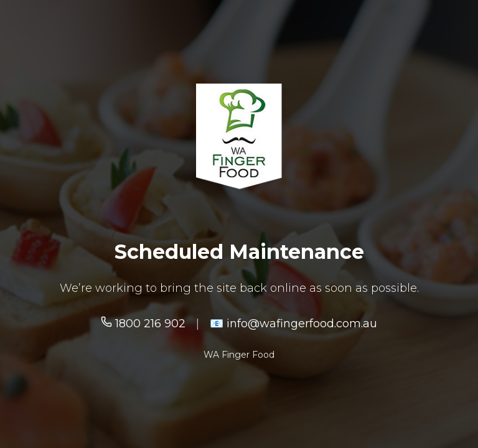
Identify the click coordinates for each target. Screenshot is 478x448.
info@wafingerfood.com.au (300, 324)
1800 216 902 (143, 324)
